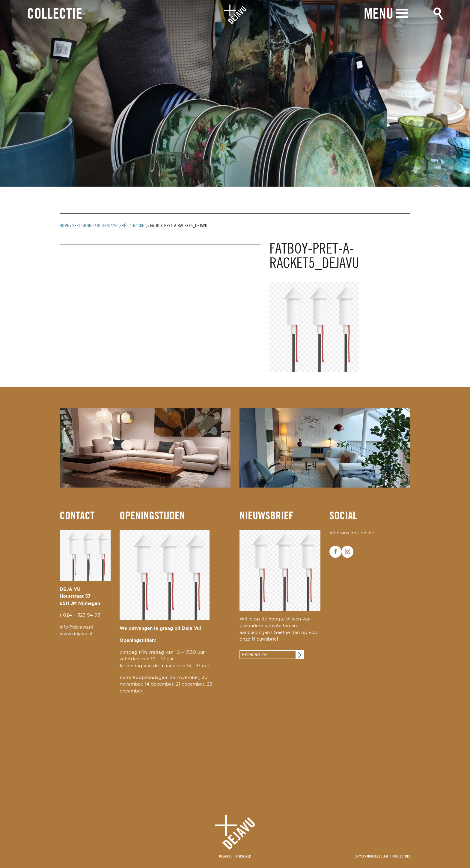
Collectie (55, 15)
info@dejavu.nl (76, 627)
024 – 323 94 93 (82, 615)
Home (64, 226)
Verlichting (83, 226)
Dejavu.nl (225, 857)
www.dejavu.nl (76, 634)
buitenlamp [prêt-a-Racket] (122, 226)
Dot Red (405, 857)
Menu (379, 14)
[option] (235, 93)
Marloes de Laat (378, 857)
